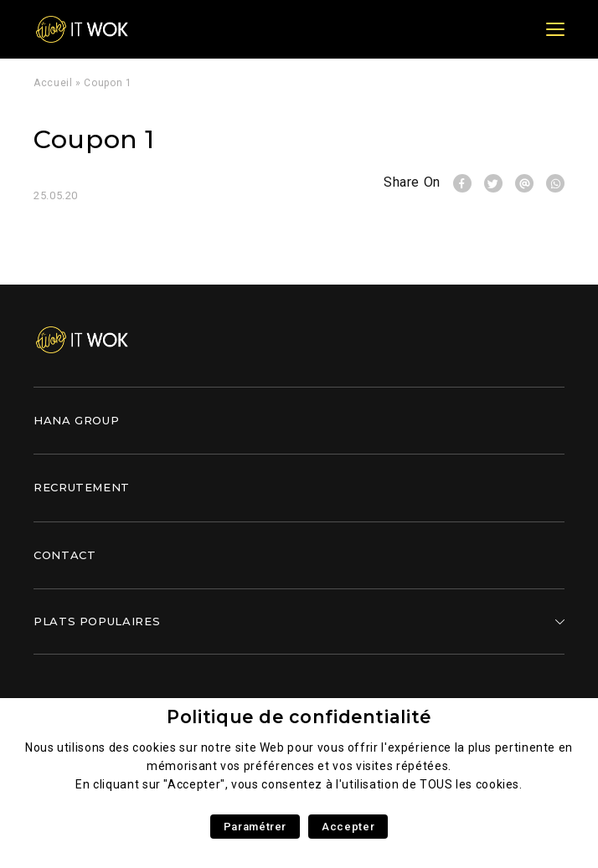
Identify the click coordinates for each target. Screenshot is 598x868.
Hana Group (76, 420)
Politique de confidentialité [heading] (299, 717)
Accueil (53, 83)
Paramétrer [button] (255, 827)
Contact (64, 555)
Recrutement (82, 487)
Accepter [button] (348, 827)
